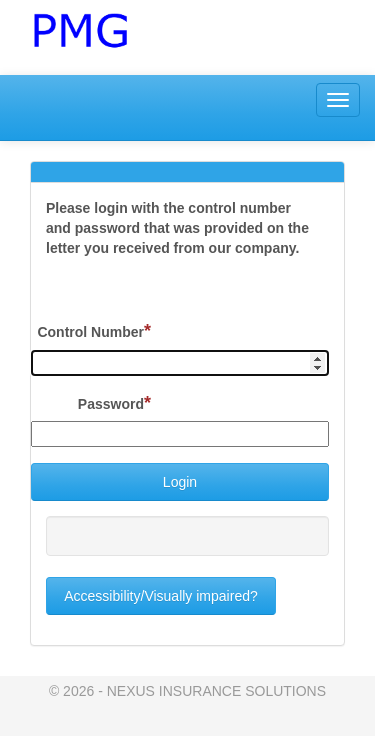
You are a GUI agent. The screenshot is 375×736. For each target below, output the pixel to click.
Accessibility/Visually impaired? (160, 596)
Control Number (94, 331)
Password (114, 403)
